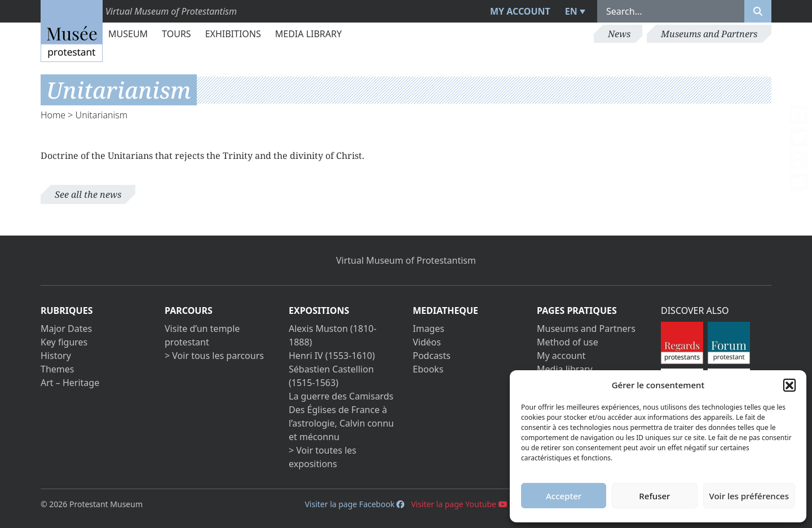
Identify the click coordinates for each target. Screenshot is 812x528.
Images (429, 329)
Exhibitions (233, 34)
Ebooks (428, 369)
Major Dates (66, 329)
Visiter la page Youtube (459, 504)
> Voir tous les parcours (214, 356)
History (56, 356)
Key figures (64, 342)
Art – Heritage (70, 383)
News (619, 34)
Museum (128, 34)
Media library (308, 34)
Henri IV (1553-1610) (332, 356)
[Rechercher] (758, 11)
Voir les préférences (749, 496)
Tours (176, 34)
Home (53, 115)
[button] (789, 385)
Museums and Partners (709, 34)
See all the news (88, 194)
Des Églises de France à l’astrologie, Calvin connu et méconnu (341, 423)
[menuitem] (574, 11)
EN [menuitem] (571, 11)
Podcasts (432, 356)
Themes (57, 369)
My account (520, 11)
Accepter (564, 496)
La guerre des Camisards (341, 396)
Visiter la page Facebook (354, 504)
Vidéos (427, 342)
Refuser (654, 496)
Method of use (568, 342)
